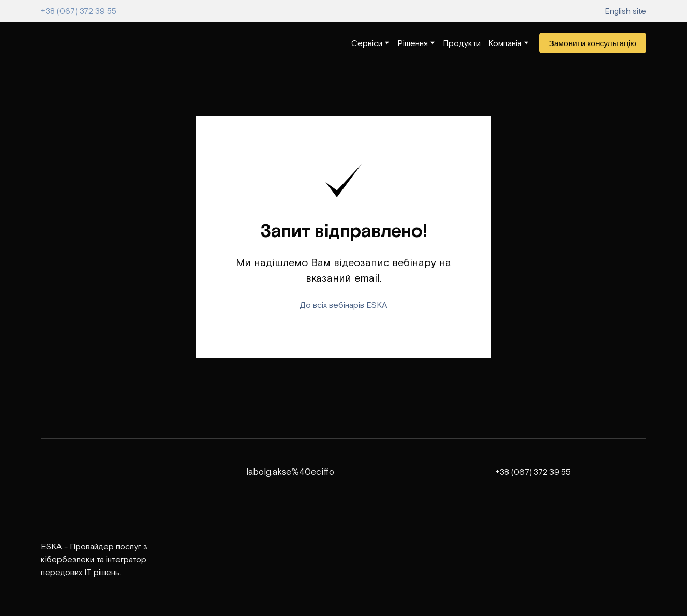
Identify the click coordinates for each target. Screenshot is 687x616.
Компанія (505, 43)
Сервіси (367, 43)
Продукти (462, 43)
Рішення (413, 43)
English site (625, 11)
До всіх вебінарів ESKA (343, 305)
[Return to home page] (72, 43)
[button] (593, 43)
